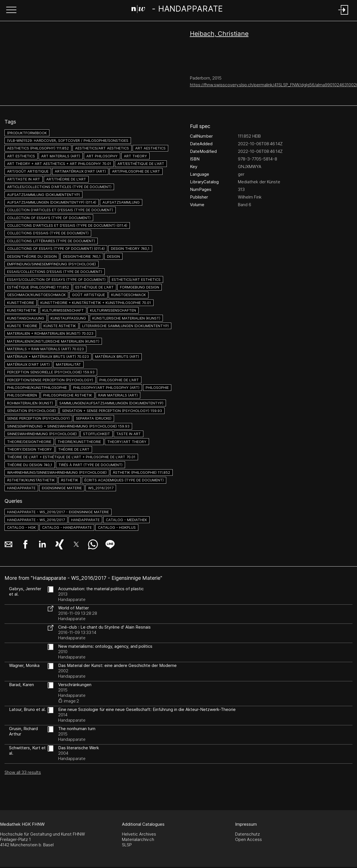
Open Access (248, 839)
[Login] (343, 15)
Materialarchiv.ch (138, 839)
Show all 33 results (23, 772)
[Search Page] (177, 10)
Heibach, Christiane (219, 34)
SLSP (127, 845)
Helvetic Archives (139, 834)
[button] (11, 10)
